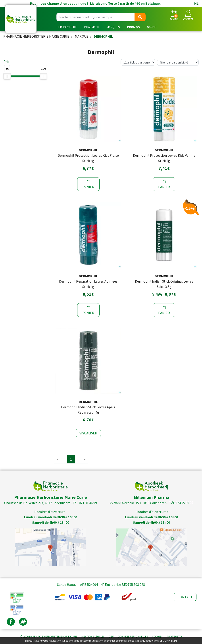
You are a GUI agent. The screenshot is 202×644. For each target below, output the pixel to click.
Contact (185, 597)
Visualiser (88, 433)
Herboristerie (67, 27)
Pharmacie (92, 27)
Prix (6, 62)
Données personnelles (133, 636)
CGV (111, 636)
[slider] (7, 76)
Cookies (157, 636)
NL (196, 3)
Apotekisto (174, 636)
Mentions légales (93, 636)
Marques (113, 27)
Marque (82, 36)
